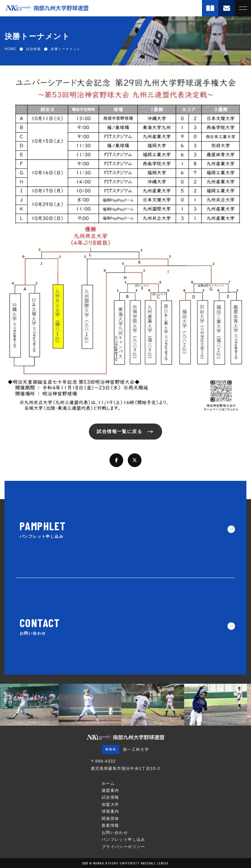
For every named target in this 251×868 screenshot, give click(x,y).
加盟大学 (110, 805)
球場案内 (110, 811)
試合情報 (110, 797)
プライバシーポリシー (124, 847)
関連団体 (110, 819)
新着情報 (110, 825)
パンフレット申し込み (124, 840)
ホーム (108, 784)
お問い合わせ (115, 833)
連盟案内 (110, 790)
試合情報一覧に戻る (119, 431)
